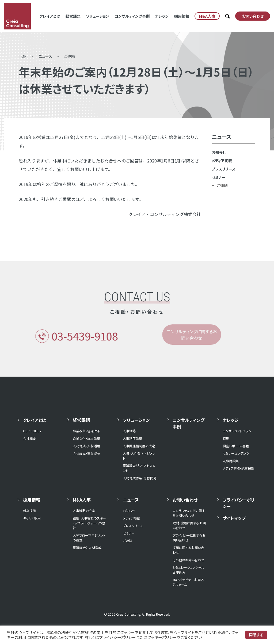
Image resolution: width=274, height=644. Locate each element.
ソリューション (98, 16)
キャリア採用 (32, 518)
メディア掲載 (222, 161)
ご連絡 (70, 56)
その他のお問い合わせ (188, 560)
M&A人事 (82, 500)
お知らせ (219, 152)
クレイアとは (50, 16)
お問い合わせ (185, 500)
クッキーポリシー (162, 637)
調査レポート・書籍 (236, 446)
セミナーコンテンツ (236, 453)
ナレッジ (162, 16)
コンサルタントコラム (237, 431)
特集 (226, 438)
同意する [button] (256, 635)
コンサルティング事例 (132, 16)
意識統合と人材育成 (87, 548)
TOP (23, 56)
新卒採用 (29, 511)
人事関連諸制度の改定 (139, 446)
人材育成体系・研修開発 (140, 478)
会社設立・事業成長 (86, 453)
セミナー (219, 177)
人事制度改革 (132, 438)
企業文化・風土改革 (86, 438)
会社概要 (29, 438)
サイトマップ (234, 518)
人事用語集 (231, 461)
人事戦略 (129, 431)
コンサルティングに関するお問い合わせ (189, 513)
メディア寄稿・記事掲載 (238, 468)
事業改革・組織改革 (86, 431)
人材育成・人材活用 (86, 446)
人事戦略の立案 (84, 511)
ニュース (45, 56)
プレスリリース (224, 169)
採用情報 (182, 16)
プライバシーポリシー (239, 503)
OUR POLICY (32, 431)
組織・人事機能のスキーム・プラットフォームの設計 (89, 523)
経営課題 (73, 16)
